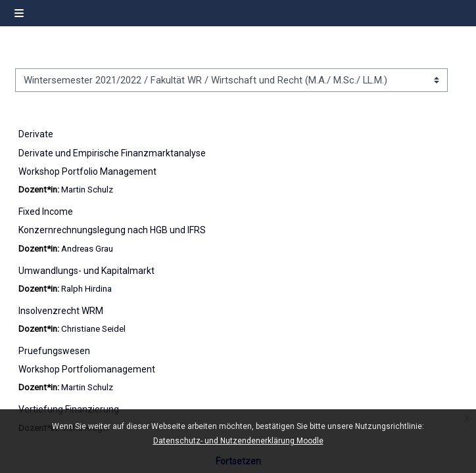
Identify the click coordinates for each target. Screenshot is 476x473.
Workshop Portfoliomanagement (87, 369)
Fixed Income (46, 212)
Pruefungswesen (54, 351)
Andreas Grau (87, 249)
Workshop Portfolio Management (87, 171)
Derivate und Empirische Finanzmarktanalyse (112, 153)
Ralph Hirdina (86, 289)
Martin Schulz (87, 190)
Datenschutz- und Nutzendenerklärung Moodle (238, 441)
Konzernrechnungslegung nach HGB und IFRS (112, 230)
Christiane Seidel (93, 329)
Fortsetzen (238, 461)
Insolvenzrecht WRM (61, 311)
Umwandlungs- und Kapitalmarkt (86, 271)
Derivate (36, 134)
